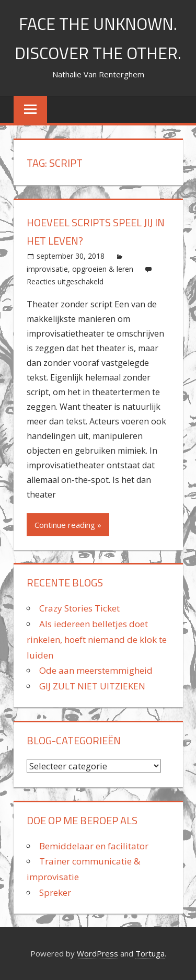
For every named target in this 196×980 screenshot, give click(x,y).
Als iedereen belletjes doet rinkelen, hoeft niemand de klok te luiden (97, 639)
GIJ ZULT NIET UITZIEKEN (92, 686)
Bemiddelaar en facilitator (94, 846)
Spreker (55, 892)
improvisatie (47, 269)
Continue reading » (68, 525)
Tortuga (150, 953)
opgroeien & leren (103, 269)
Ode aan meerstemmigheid (96, 670)
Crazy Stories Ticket (79, 608)
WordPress (97, 953)
